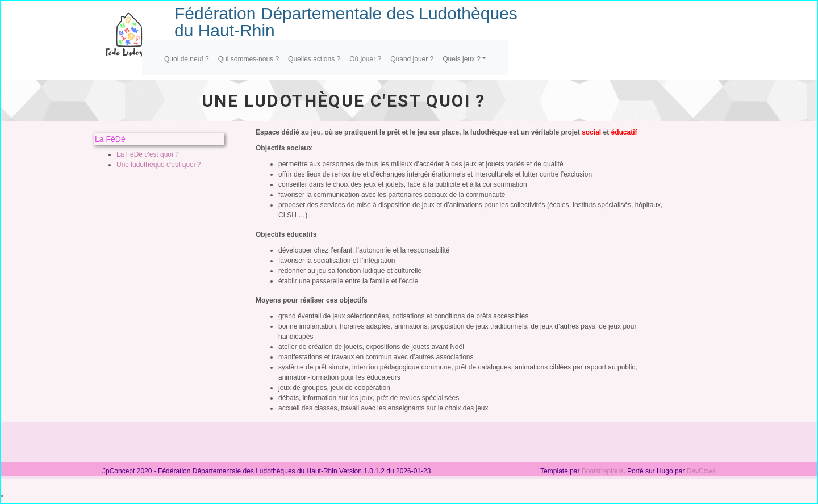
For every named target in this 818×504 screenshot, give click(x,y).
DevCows (701, 471)
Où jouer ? (365, 59)
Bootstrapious (602, 471)
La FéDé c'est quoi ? (148, 154)
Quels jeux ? (462, 59)
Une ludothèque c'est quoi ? (158, 165)
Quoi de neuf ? (187, 59)
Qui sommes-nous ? (249, 59)
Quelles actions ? (314, 59)
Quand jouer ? (412, 59)
